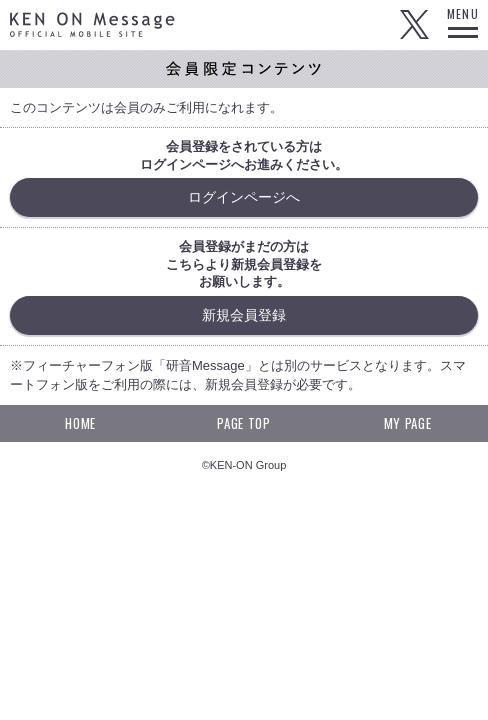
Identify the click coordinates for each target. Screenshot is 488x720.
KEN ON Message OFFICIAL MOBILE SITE (92, 24)
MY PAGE (408, 423)
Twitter (414, 25)
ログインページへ (244, 197)
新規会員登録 (244, 315)
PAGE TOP (243, 423)
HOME (80, 423)
